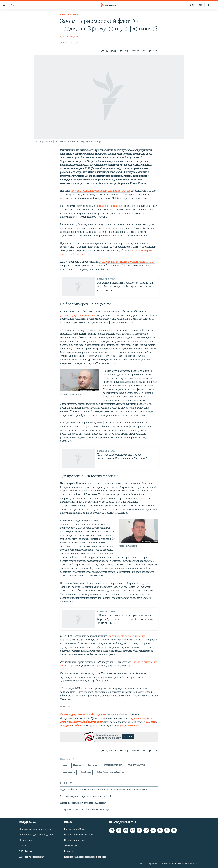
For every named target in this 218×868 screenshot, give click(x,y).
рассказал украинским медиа (78, 315)
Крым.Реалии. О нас (75, 829)
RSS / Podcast (26, 851)
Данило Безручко (69, 37)
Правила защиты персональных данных (85, 857)
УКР (192, 5)
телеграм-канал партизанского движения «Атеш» (100, 191)
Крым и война (69, 15)
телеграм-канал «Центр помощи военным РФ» (127, 262)
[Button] (109, 51)
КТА (201, 5)
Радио (22, 846)
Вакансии (69, 851)
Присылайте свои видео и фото (35, 829)
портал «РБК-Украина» (109, 206)
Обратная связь (72, 846)
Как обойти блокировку (32, 857)
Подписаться (26, 840)
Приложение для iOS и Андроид (36, 835)
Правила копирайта (75, 840)
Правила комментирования (79, 835)
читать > (128, 737)
